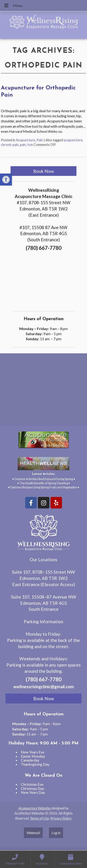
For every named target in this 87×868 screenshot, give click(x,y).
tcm (30, 145)
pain (23, 145)
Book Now (44, 171)
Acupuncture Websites (35, 808)
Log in (56, 833)
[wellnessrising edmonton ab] (43, 392)
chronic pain (10, 145)
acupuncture (73, 140)
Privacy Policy (61, 818)
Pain (40, 140)
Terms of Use (39, 818)
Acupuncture (25, 140)
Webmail (33, 833)
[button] (6, 180)
